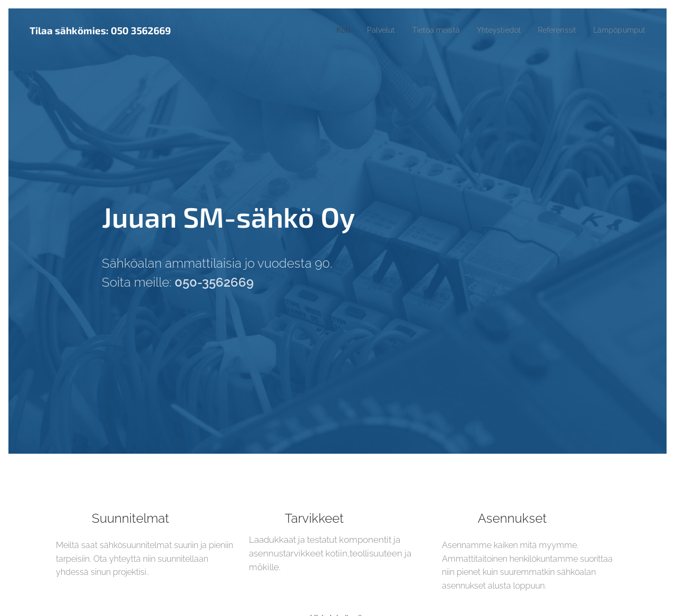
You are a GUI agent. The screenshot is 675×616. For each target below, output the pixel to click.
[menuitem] (323, 30)
